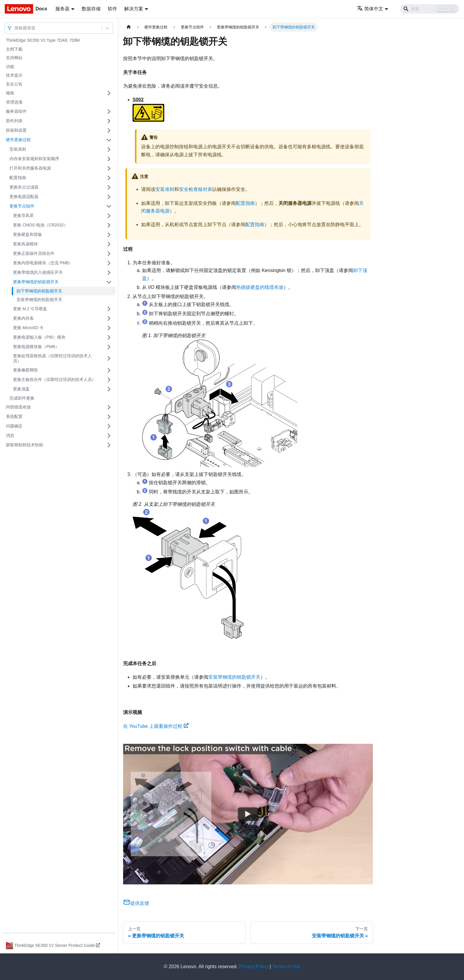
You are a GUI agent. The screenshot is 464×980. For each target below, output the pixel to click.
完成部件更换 (22, 398)
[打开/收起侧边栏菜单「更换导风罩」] (109, 216)
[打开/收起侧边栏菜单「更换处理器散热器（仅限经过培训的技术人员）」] (109, 359)
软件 (112, 9)
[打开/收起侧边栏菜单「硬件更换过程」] (109, 140)
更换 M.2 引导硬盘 (30, 309)
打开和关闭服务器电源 (30, 168)
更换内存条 (23, 318)
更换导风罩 (23, 215)
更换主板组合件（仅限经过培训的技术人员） (54, 379)
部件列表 (14, 121)
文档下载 (14, 49)
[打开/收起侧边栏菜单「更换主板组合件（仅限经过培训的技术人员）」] (109, 380)
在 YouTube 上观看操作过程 (156, 726)
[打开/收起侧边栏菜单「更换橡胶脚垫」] (109, 370)
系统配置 (14, 416)
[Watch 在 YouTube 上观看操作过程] (248, 814)
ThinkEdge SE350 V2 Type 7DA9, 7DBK (43, 40)
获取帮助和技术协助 (25, 445)
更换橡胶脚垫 (25, 370)
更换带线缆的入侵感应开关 (38, 272)
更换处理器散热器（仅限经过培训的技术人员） (52, 358)
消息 (10, 435)
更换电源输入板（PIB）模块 (39, 337)
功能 (10, 67)
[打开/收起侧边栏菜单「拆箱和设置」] (109, 131)
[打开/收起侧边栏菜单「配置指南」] (109, 178)
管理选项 (14, 102)
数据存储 (91, 9)
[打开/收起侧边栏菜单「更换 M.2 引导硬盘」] (109, 309)
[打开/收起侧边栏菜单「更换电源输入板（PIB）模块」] (109, 337)
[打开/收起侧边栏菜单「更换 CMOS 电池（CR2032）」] (109, 225)
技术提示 (14, 75)
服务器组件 (16, 111)
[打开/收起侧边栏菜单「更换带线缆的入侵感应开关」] (109, 273)
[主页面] (129, 27)
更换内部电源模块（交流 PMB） (43, 263)
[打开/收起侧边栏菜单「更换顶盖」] (109, 389)
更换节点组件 (22, 206)
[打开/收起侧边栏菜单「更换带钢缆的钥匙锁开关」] (109, 282)
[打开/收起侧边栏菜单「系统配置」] (109, 417)
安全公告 (14, 84)
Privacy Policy (254, 967)
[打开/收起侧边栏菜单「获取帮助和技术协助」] (109, 445)
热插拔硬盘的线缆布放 (260, 287)
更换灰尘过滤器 (24, 187)
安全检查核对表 (196, 189)
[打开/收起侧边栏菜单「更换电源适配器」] (109, 197)
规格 (10, 93)
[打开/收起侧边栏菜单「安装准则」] (109, 149)
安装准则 (18, 149)
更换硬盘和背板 (28, 234)
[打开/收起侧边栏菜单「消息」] (109, 436)
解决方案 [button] (134, 9)
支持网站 (14, 58)
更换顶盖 (21, 389)
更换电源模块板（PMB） (36, 347)
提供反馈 (136, 903)
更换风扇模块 (25, 244)
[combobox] (15, 28)
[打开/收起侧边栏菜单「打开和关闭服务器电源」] (109, 168)
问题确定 (14, 426)
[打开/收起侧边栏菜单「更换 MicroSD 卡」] (109, 328)
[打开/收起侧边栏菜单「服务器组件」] (109, 112)
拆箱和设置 (16, 130)
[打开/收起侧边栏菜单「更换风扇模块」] (109, 244)
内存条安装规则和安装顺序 (34, 159)
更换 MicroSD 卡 (28, 328)
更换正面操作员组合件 (34, 253)
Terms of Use (286, 967)
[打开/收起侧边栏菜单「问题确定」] (109, 426)
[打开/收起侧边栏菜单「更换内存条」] (109, 318)
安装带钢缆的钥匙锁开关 (39, 300)
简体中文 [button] (370, 9)
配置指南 (18, 178)
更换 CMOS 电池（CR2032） (40, 225)
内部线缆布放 (18, 407)
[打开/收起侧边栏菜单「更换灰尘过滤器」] (109, 187)
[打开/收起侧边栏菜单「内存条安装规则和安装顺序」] (109, 159)
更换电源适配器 (24, 197)
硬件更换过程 (18, 140)
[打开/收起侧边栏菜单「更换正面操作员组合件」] (109, 254)
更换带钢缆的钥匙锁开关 (36, 282)
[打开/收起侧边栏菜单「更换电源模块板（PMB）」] (109, 347)
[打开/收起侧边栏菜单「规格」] (109, 93)
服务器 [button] (62, 9)
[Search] (430, 9)
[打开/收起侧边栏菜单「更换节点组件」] (109, 206)
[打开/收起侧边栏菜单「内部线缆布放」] (109, 407)
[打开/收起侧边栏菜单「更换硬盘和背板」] (109, 235)
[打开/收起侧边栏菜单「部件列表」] (109, 121)
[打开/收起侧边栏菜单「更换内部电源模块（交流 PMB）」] (109, 263)
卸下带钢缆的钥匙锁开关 (39, 291)
